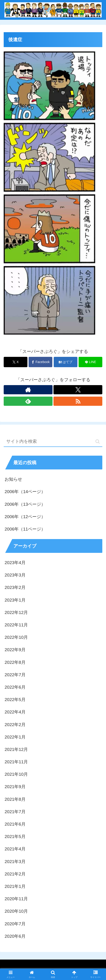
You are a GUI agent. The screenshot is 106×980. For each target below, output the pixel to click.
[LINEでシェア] (90, 362)
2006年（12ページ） (25, 517)
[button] (98, 442)
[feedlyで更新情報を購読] (28, 401)
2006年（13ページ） (25, 504)
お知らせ (13, 479)
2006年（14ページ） (25, 492)
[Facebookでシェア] (40, 362)
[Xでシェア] (16, 362)
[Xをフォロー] (78, 390)
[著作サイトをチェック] (28, 390)
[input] (53, 442)
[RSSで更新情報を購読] (78, 401)
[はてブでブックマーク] (66, 362)
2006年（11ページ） (25, 529)
